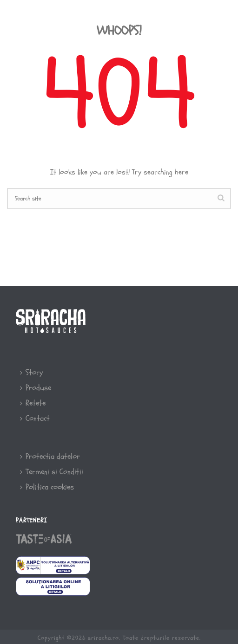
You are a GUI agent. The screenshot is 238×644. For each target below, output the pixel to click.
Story (31, 372)
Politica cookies (47, 487)
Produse (36, 388)
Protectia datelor (50, 456)
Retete (33, 403)
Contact (35, 418)
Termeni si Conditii (52, 472)
